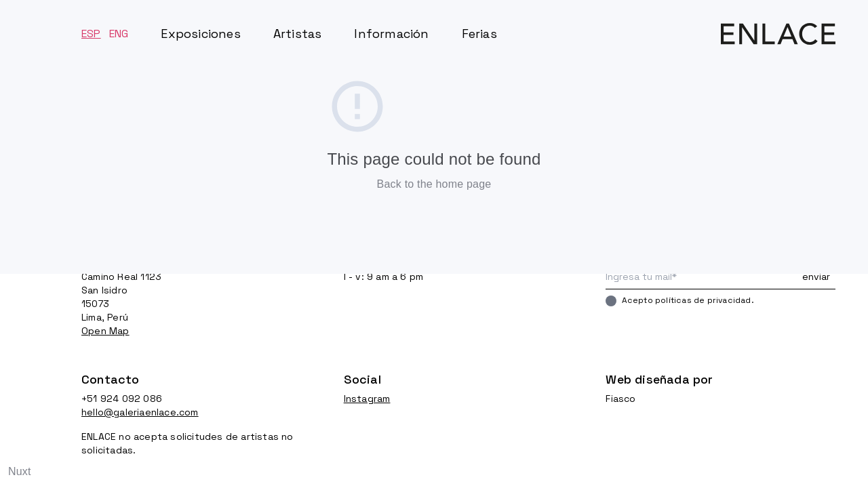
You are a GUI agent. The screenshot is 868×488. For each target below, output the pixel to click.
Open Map (105, 331)
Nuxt (20, 471)
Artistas (298, 34)
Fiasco (620, 399)
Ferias (479, 34)
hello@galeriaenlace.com (140, 412)
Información (391, 34)
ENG (119, 34)
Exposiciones (200, 34)
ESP (91, 34)
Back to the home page (434, 184)
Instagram (367, 399)
